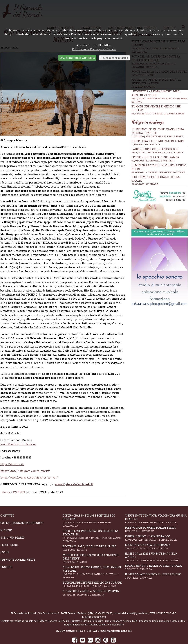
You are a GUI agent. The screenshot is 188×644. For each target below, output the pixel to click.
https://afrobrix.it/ (12, 454)
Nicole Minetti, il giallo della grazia (156, 557)
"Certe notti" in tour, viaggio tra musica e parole (156, 509)
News (6, 482)
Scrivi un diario (12, 527)
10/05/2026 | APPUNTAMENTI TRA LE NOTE (157, 152)
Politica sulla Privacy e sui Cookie (94, 49)
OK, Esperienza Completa (77, 58)
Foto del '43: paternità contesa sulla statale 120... (94, 526)
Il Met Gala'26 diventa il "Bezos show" (156, 566)
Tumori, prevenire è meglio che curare (94, 574)
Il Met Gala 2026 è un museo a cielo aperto (156, 547)
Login (5, 542)
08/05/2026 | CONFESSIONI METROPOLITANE (158, 172)
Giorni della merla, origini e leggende (94, 583)
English (6, 557)
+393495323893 (103, 603)
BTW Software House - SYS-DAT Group (82, 620)
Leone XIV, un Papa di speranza (155, 157)
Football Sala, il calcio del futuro (94, 538)
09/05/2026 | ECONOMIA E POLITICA (153, 161)
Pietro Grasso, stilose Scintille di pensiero (94, 510)
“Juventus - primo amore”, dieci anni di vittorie (94, 562)
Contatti (7, 505)
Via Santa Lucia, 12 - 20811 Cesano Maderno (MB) (66, 603)
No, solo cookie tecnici (114, 58)
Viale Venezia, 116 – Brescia (18, 434)
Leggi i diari (9, 535)
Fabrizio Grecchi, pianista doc (155, 149)
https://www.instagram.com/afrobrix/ (25, 461)
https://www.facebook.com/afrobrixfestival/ (29, 467)
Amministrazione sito (119, 620)
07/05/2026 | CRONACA (145, 184)
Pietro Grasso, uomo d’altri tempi (158, 141)
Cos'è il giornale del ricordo (22, 513)
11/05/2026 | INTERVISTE (146, 144)
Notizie (6, 520)
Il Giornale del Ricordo (24, 603)
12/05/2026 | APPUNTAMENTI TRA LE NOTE (157, 136)
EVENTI (19, 482)
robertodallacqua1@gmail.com (131, 603)
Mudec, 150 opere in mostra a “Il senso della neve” (94, 548)
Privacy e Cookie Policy (18, 549)
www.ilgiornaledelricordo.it (74, 474)
